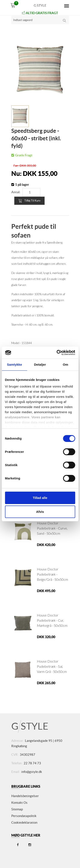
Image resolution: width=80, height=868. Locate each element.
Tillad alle (40, 498)
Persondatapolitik (24, 816)
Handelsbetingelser (25, 796)
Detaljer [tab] (40, 364)
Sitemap (17, 809)
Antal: (16, 192)
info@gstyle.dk (32, 772)
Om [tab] (66, 364)
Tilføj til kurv (29, 201)
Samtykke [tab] (14, 364)
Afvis (40, 512)
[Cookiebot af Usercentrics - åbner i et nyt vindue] (57, 353)
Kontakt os (19, 803)
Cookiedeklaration (24, 822)
